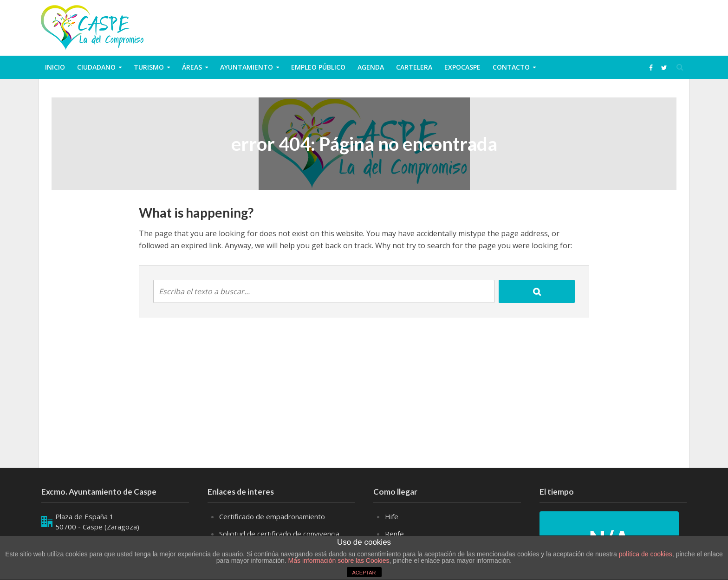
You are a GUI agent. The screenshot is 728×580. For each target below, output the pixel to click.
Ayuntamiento (247, 67)
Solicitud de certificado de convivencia (279, 534)
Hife (392, 516)
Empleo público (318, 67)
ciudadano (96, 67)
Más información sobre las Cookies (338, 561)
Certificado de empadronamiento (272, 516)
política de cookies (646, 554)
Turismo (149, 67)
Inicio (55, 67)
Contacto (511, 67)
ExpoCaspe (462, 67)
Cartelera (414, 67)
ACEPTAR (364, 573)
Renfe (394, 534)
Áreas (192, 67)
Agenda (371, 67)
